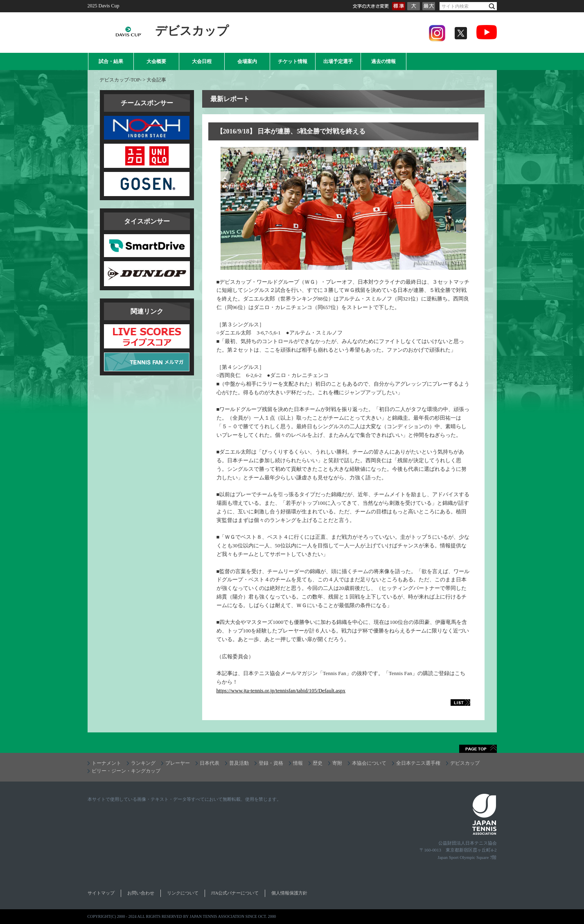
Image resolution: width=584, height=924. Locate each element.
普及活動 (239, 763)
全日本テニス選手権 (418, 763)
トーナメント (106, 763)
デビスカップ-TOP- (120, 80)
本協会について (369, 763)
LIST (451, 703)
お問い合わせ (141, 893)
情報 (298, 763)
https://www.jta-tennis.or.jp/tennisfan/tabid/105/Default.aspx (281, 690)
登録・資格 (271, 763)
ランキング (143, 763)
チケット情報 (293, 61)
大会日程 (202, 61)
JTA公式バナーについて (235, 893)
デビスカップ (465, 763)
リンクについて (183, 893)
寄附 (337, 763)
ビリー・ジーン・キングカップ (126, 771)
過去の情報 (383, 61)
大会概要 (156, 61)
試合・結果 (111, 61)
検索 (492, 6)
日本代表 (210, 763)
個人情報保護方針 (289, 893)
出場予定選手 (338, 61)
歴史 (318, 763)
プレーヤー (178, 763)
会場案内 (247, 61)
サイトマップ (101, 893)
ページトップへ (478, 749)
